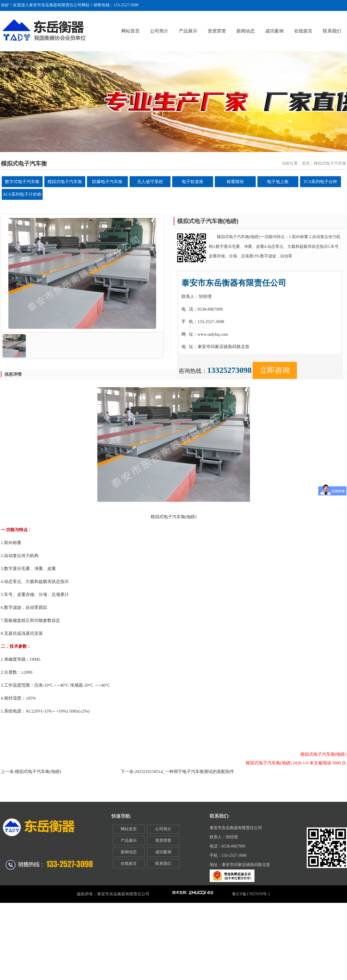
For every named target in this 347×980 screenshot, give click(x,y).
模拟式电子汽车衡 (65, 182)
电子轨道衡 (193, 182)
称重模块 (235, 182)
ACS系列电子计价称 (22, 194)
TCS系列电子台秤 (321, 182)
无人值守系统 (150, 182)
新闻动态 (246, 31)
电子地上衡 (278, 182)
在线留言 (303, 31)
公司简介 (159, 31)
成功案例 (274, 31)
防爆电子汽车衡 (107, 182)
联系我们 (332, 31)
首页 (306, 163)
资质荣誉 (217, 31)
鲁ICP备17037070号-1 (251, 894)
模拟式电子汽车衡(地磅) (38, 772)
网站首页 (130, 31)
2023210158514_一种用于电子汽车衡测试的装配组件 (184, 772)
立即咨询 (275, 370)
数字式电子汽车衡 (22, 182)
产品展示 (188, 31)
